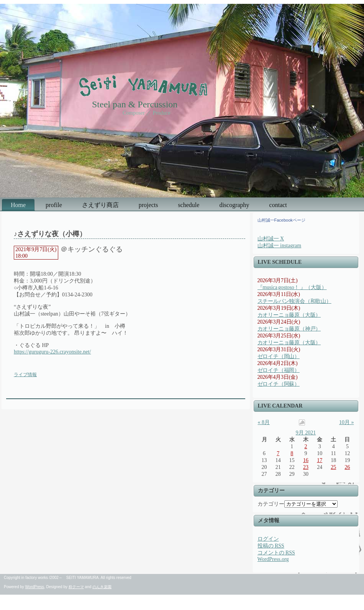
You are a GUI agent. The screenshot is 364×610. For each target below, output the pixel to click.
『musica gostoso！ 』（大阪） (292, 287)
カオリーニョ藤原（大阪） (289, 315)
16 (306, 460)
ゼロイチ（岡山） (279, 356)
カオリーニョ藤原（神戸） (289, 329)
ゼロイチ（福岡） (279, 370)
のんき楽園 (102, 587)
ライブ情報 (25, 375)
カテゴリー (271, 504)
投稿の (271, 546)
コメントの (276, 553)
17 (320, 460)
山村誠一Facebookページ (281, 220)
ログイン (268, 539)
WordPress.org (273, 559)
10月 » (347, 422)
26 (347, 467)
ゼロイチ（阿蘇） (279, 384)
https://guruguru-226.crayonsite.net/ (52, 352)
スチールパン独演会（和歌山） (294, 301)
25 (333, 467)
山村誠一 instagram (280, 246)
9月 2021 (306, 433)
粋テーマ (76, 587)
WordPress (35, 587)
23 (306, 467)
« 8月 (264, 422)
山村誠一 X (271, 239)
